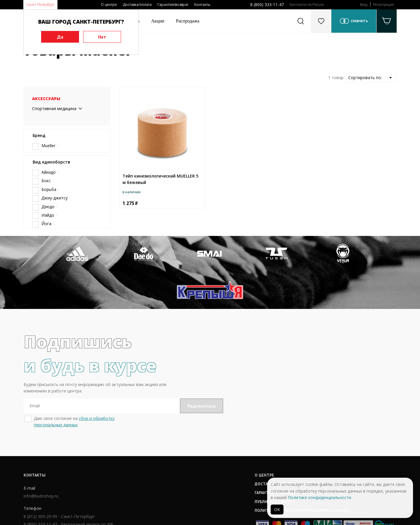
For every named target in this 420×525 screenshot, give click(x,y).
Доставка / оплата (192, 448)
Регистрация (383, 5)
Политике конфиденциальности (320, 497)
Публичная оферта (193, 466)
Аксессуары (46, 99)
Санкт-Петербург (40, 5)
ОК (277, 509)
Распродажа (188, 21)
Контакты (202, 5)
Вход (364, 5)
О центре (109, 5)
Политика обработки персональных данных (221, 474)
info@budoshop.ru (41, 461)
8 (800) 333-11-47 (267, 5)
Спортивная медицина (54, 108)
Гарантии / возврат (193, 457)
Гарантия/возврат (173, 5)
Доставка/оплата (137, 5)
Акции (158, 21)
